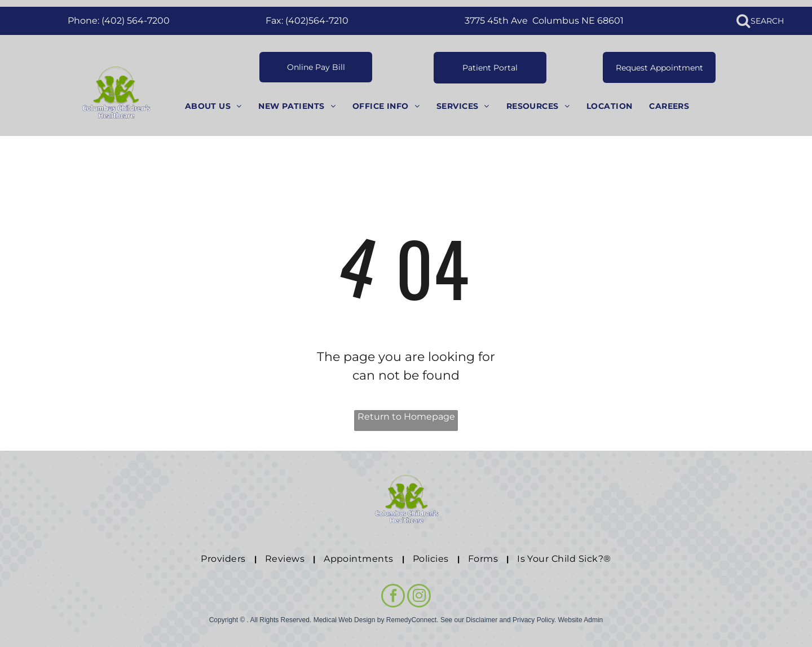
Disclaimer (482, 620)
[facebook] (393, 597)
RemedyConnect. (412, 620)
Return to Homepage (406, 417)
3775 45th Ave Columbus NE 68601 (544, 21)
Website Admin (580, 620)
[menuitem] (213, 106)
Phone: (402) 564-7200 (119, 21)
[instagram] (419, 597)
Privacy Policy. (534, 620)
